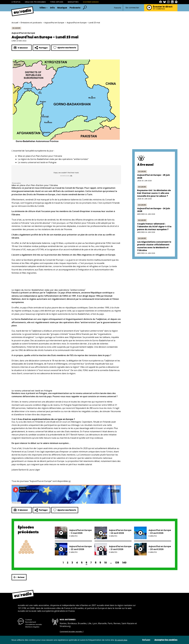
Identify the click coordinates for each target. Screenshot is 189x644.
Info (52, 8)
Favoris (117, 8)
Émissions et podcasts (31, 23)
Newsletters (73, 2)
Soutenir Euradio (91, 2)
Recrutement (31, 622)
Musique (62, 8)
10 (105, 563)
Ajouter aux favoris (65, 48)
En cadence (159, 9)
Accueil (15, 23)
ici (70, 481)
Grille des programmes (35, 2)
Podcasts (75, 8)
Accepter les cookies (166, 640)
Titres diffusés (57, 2)
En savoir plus (121, 640)
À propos (16, 2)
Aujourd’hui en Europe (54, 23)
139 (117, 563)
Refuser (146, 640)
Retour (19, 577)
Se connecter (132, 8)
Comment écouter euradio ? (72, 632)
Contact (29, 620)
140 (124, 563)
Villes (44, 8)
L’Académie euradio (34, 624)
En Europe (16, 28)
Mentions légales (32, 627)
